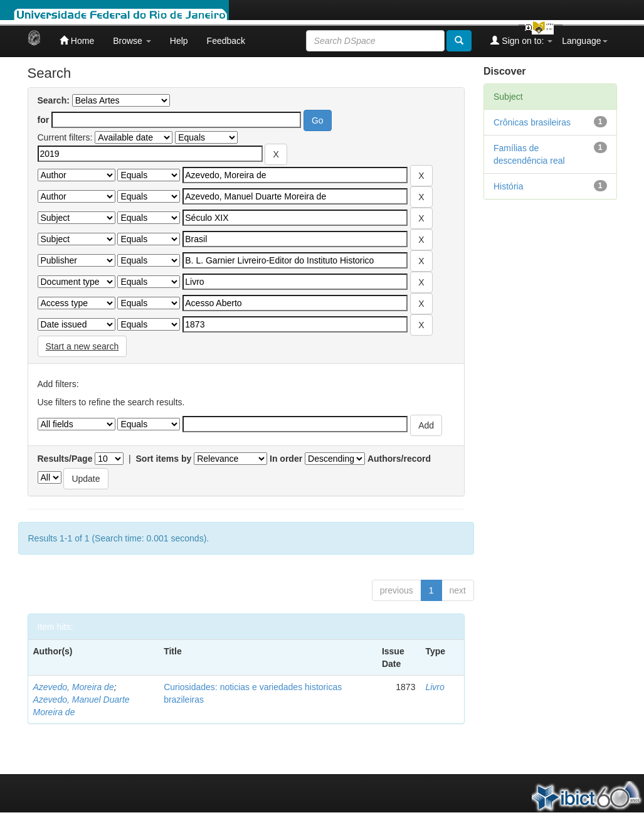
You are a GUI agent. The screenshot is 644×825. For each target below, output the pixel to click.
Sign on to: (521, 40)
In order (286, 459)
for (44, 120)
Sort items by (164, 459)
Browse (132, 41)
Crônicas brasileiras (532, 122)
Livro (435, 687)
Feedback (226, 41)
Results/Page (65, 459)
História (508, 186)
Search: (54, 100)
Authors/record (399, 459)
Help (179, 41)
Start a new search (82, 346)
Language (584, 41)
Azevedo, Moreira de (74, 687)
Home (77, 40)
